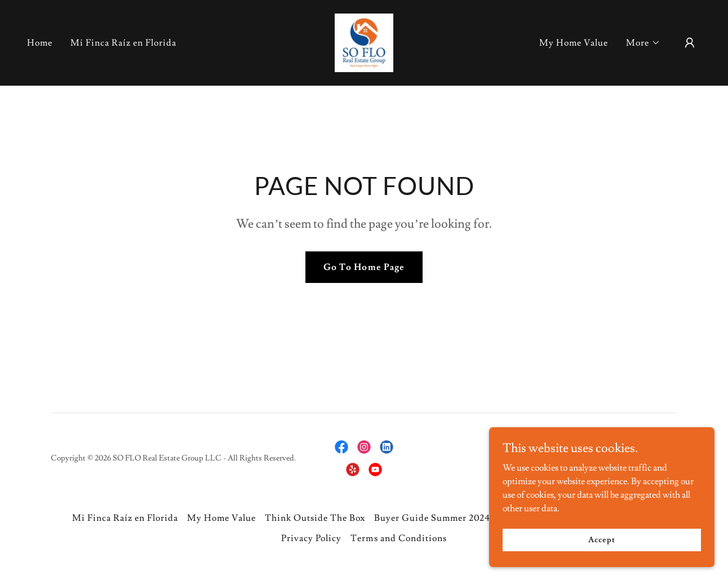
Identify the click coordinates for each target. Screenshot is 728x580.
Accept (602, 555)
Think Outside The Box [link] (315, 518)
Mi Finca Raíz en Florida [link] (123, 43)
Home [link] (40, 43)
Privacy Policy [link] (311, 538)
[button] (643, 43)
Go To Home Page (364, 267)
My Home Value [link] (574, 43)
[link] (364, 41)
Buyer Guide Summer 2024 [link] (432, 518)
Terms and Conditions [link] (398, 538)
